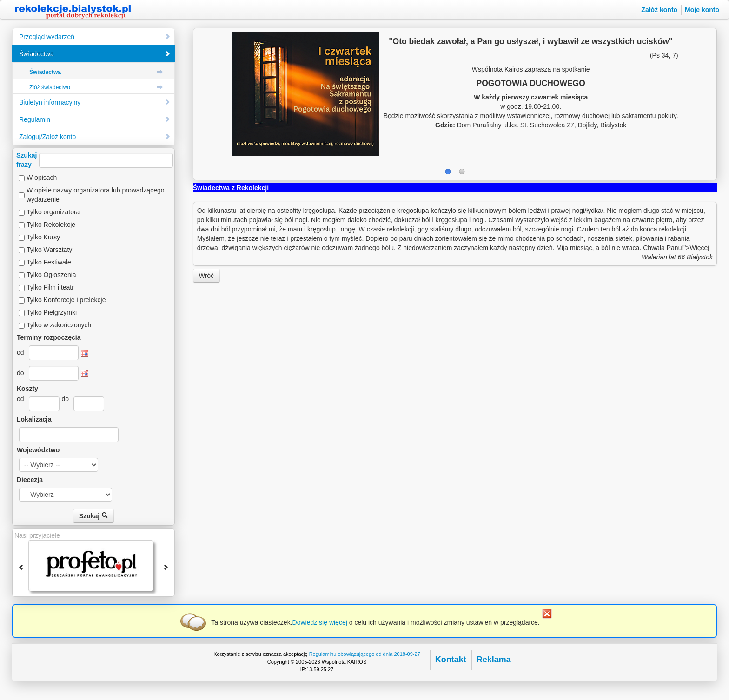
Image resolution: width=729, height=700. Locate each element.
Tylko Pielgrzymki (52, 312)
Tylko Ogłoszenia (51, 275)
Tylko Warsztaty (49, 250)
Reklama (494, 660)
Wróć (206, 276)
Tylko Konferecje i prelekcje (66, 300)
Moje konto (702, 10)
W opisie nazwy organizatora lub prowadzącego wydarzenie (96, 195)
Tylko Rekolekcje (51, 225)
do (20, 373)
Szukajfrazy (95, 160)
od (20, 352)
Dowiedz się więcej (320, 622)
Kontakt (451, 660)
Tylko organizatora (53, 212)
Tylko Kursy (43, 237)
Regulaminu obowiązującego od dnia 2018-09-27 (365, 654)
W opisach (42, 178)
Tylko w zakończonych (59, 325)
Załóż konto (659, 10)
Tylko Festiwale (49, 262)
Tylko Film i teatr (50, 287)
